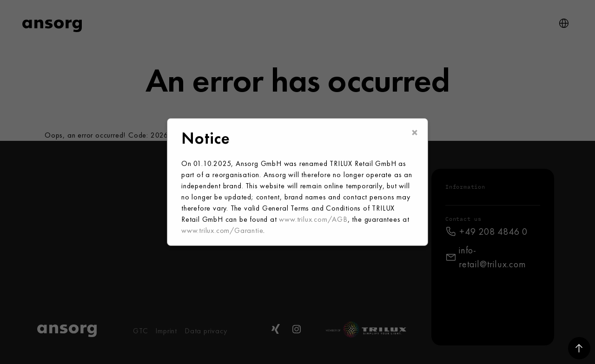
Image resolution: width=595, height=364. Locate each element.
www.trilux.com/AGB (313, 219)
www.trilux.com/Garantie (222, 230)
